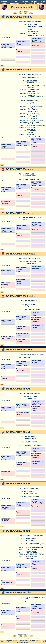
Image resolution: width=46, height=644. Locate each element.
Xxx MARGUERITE (32, 544)
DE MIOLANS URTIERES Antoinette (6, 284)
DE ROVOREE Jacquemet (33, 114)
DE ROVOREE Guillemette (33, 128)
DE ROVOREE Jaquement (33, 91)
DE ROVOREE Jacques (32, 258)
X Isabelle (19, 51)
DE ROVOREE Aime (31, 354)
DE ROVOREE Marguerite (33, 94)
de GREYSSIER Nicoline (34, 547)
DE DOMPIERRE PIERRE (37, 326)
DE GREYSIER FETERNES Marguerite (36, 320)
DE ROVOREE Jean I (36, 313)
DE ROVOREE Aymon (36, 39)
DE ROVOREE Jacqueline (31, 557)
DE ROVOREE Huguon (30, 438)
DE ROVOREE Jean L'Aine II (21, 317)
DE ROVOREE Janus (34, 553)
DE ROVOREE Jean (30, 218)
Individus (34, 1)
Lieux (4, 3)
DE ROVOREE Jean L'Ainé (36, 402)
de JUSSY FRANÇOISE (34, 445)
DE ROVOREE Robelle (37, 126)
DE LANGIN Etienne (32, 309)
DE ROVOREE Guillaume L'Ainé (22, 405)
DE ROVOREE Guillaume (29, 175)
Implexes (40, 3)
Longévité (28, 3)
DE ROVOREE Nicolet (36, 97)
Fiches (42, 1)
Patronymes (14, 1)
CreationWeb (34, 641)
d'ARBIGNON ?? (31, 442)
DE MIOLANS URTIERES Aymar (21, 281)
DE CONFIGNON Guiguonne (31, 305)
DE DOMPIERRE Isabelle (22, 327)
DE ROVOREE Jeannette (33, 123)
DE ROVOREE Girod (31, 597)
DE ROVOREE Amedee (21, 269)
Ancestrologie (23, 641)
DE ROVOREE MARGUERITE (33, 118)
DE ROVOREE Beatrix (36, 120)
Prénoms (25, 1)
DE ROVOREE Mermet (32, 82)
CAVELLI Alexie (33, 100)
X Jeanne (19, 574)
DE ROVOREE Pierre (6, 568)
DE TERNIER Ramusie (31, 179)
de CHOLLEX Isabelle (36, 408)
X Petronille (35, 45)
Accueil (4, 1)
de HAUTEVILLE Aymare (22, 341)
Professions (15, 3)
